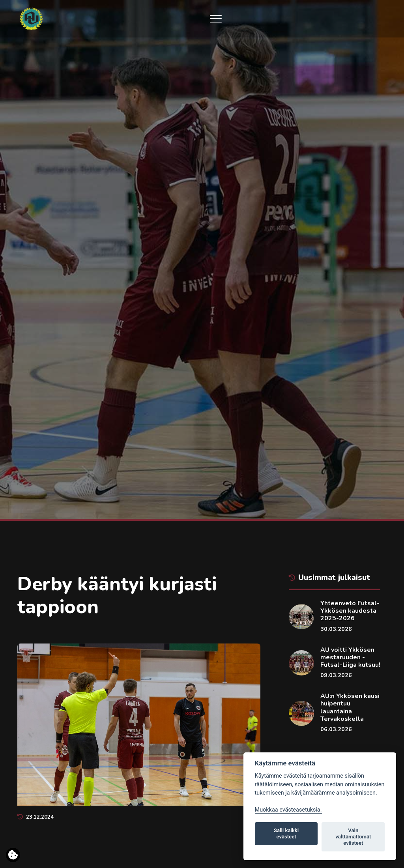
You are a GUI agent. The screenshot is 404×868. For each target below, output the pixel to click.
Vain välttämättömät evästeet (353, 837)
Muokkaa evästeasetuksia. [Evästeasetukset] (288, 810)
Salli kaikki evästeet (286, 833)
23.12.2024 (36, 817)
